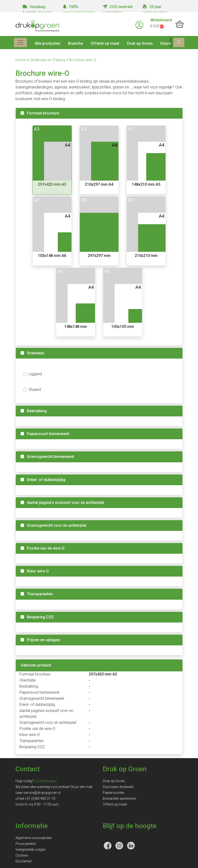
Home (21, 60)
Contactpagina (45, 781)
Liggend (35, 374)
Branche (75, 43)
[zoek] (179, 43)
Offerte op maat (105, 43)
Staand (35, 390)
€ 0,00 (157, 26)
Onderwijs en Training (48, 60)
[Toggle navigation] (20, 43)
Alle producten (48, 43)
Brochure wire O (83, 60)
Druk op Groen (140, 43)
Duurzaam (170, 43)
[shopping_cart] (180, 25)
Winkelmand (161, 20)
